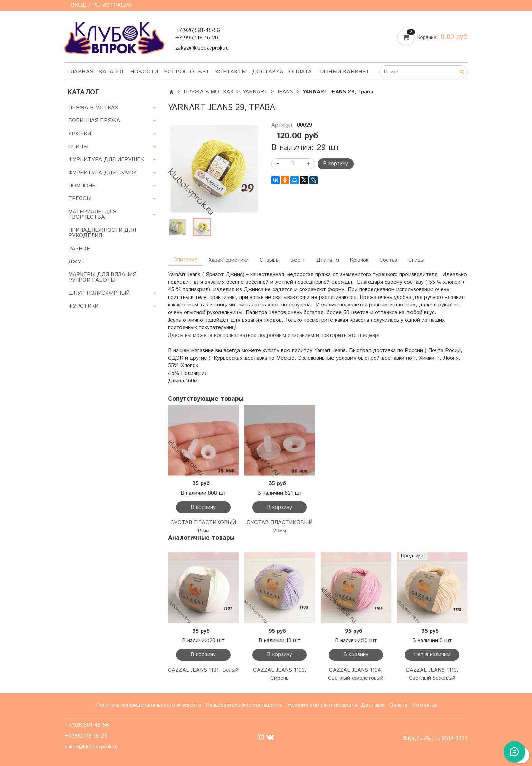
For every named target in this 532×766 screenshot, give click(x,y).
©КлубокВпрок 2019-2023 (435, 739)
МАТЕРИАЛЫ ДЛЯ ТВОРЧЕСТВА (92, 215)
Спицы (416, 260)
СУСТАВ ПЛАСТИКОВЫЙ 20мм (280, 527)
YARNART (255, 92)
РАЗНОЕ (79, 249)
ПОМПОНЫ (82, 186)
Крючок (359, 260)
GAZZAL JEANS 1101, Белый (203, 670)
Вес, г (298, 260)
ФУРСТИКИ (83, 306)
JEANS (285, 92)
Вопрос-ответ (187, 72)
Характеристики (229, 260)
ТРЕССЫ (80, 199)
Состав (388, 260)
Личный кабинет (344, 72)
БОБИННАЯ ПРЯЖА (94, 121)
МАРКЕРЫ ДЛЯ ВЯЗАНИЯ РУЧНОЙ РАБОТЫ (102, 277)
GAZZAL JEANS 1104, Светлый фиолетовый (356, 674)
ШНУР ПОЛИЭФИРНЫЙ (99, 293)
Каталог (112, 72)
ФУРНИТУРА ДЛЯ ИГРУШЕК (106, 160)
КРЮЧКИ (80, 134)
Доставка (268, 72)
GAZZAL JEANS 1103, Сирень (280, 674)
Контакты (231, 72)
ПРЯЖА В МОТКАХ (208, 92)
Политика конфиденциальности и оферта (149, 705)
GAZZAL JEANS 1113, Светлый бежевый (432, 674)
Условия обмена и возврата (322, 705)
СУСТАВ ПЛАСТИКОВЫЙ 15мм (203, 527)
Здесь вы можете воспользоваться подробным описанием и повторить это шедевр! (274, 335)
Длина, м (328, 260)
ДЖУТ (77, 262)
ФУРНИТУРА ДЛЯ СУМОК (102, 173)
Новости (144, 72)
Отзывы (270, 260)
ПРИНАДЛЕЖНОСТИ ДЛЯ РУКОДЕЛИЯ (102, 233)
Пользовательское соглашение (244, 705)
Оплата (301, 72)
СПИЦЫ (78, 147)
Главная (80, 72)
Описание (185, 260)
